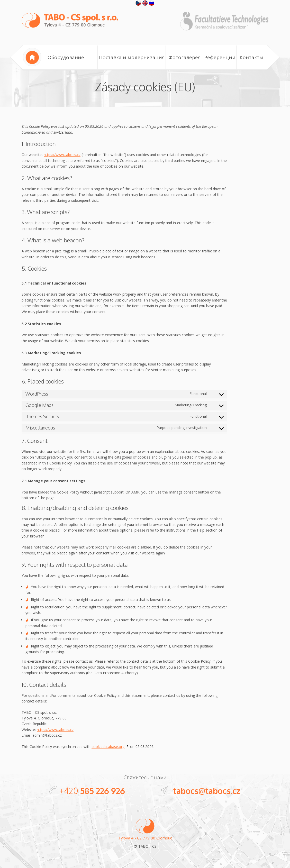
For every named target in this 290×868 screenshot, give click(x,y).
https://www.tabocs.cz (62, 155)
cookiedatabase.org (108, 747)
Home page (32, 57)
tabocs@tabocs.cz (207, 791)
